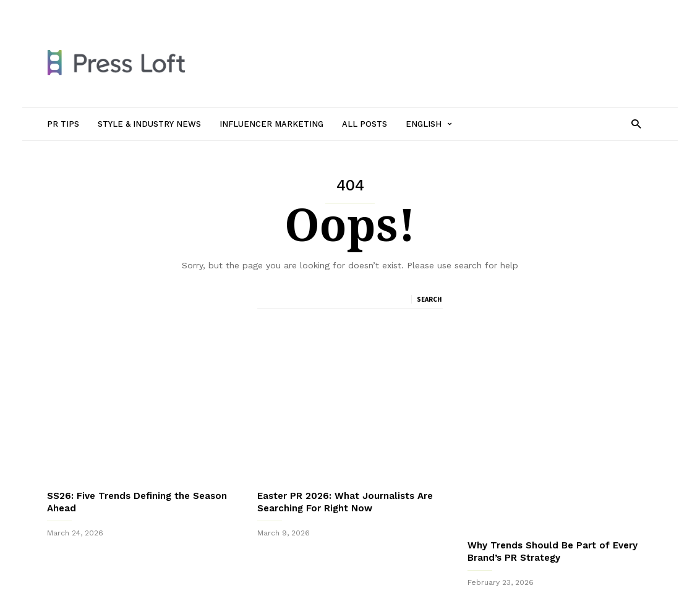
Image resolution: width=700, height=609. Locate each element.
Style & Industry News (187, 11)
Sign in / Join (70, 11)
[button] (636, 123)
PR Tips (120, 11)
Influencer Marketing (278, 11)
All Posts (345, 11)
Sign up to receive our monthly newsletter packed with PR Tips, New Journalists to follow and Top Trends (350, 571)
